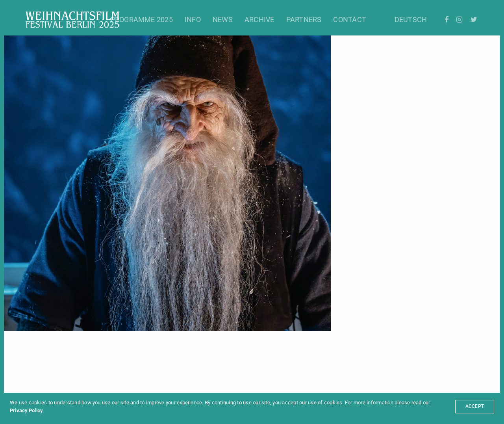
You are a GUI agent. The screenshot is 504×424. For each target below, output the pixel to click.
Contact (350, 20)
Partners (304, 20)
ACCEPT (475, 406)
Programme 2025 (142, 20)
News (223, 20)
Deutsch (411, 20)
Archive (259, 20)
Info (193, 20)
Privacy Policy (26, 410)
